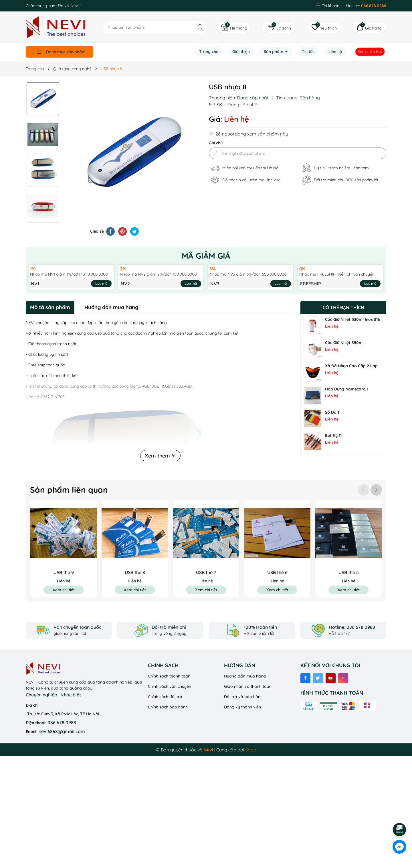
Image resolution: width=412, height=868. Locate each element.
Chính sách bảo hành (168, 707)
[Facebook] (305, 678)
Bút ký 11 (333, 435)
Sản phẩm (274, 52)
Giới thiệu (241, 52)
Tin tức (308, 52)
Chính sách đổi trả (165, 697)
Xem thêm (160, 456)
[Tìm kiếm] (200, 27)
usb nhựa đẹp (81, 323)
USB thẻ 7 (206, 572)
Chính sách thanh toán (169, 676)
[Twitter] (318, 678)
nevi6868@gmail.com (62, 731)
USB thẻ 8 (135, 572)
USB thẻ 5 (349, 572)
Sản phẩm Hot (370, 52)
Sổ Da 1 (332, 412)
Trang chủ (209, 52)
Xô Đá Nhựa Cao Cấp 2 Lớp (351, 366)
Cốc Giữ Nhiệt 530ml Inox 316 (352, 319)
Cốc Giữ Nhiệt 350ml (344, 343)
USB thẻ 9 (64, 572)
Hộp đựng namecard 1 (347, 389)
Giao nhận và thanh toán (248, 686)
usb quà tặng (107, 333)
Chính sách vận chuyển (170, 686)
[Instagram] (343, 678)
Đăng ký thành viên (242, 707)
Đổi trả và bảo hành (243, 697)
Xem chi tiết (64, 590)
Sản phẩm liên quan (69, 490)
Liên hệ (335, 52)
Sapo (251, 750)
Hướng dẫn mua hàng (245, 676)
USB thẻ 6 (277, 572)
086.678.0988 (62, 722)
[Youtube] (331, 678)
